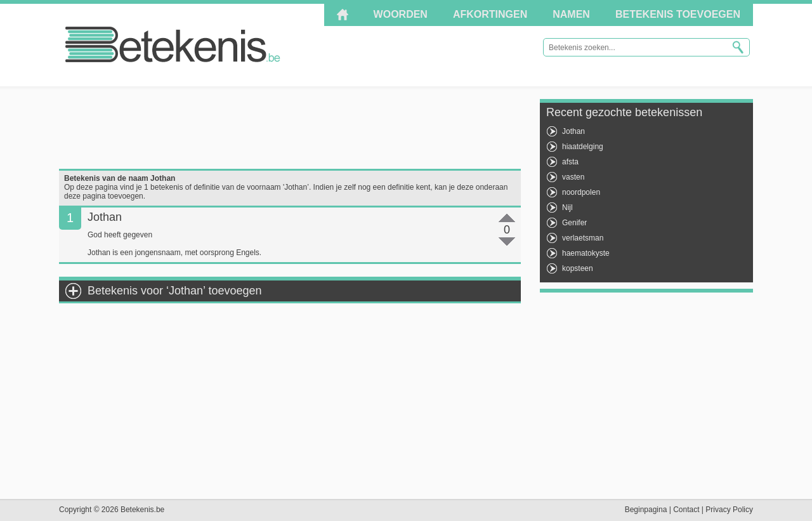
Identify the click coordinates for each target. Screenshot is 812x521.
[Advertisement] (290, 128)
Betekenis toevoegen (678, 14)
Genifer (574, 223)
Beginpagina (646, 510)
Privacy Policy (729, 510)
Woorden (401, 14)
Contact (686, 510)
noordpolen (581, 192)
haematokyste (586, 253)
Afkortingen (490, 14)
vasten (573, 177)
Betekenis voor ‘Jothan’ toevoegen (175, 291)
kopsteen (578, 268)
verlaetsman (583, 238)
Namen (571, 14)
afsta (570, 162)
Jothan (573, 131)
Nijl (567, 208)
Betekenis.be (173, 44)
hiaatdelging (583, 147)
